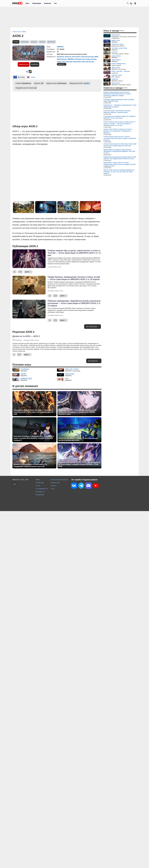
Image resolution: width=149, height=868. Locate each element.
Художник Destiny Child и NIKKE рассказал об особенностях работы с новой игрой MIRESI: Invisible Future (77, 412)
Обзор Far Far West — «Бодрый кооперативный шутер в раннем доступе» (78, 439)
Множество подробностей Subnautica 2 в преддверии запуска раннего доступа (30, 465)
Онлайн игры (40, 483)
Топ (55, 3)
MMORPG (60, 47)
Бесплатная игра (88, 57)
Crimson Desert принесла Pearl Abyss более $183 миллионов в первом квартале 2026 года (120, 145)
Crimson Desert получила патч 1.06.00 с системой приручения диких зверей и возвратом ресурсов (120, 138)
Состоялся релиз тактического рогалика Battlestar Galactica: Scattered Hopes (117, 112)
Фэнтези (68, 57)
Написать (35, 64)
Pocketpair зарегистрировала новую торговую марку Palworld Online (119, 100)
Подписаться (24, 64)
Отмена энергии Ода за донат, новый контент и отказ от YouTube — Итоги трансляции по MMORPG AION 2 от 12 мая (74, 253)
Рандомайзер (40, 495)
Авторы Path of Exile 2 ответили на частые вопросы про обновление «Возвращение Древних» (118, 131)
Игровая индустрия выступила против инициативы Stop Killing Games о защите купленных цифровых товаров (117, 94)
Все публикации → (93, 327)
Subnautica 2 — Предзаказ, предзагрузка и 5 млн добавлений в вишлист (120, 106)
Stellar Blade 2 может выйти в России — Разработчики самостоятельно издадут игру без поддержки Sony (120, 164)
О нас (52, 489)
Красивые (61, 57)
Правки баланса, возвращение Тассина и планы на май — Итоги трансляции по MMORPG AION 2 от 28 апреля (74, 278)
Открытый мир (91, 59)
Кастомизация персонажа (72, 62)
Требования (51, 42)
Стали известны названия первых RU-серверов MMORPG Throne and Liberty (119, 117)
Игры (27, 3)
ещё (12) (61, 64)
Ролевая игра (80, 59)
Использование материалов (59, 480)
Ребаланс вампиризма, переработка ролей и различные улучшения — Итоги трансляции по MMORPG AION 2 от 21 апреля (74, 303)
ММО (96, 57)
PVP (73, 57)
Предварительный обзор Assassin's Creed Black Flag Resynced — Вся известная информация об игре (33, 412)
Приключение (62, 59)
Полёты (78, 57)
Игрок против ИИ (88, 62)
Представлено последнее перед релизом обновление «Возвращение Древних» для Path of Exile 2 (119, 151)
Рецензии (48, 3)
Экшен (59, 62)
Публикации (37, 3)
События (42, 42)
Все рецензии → (94, 361)
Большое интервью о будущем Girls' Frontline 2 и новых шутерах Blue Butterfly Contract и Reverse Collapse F (34, 438)
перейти (87, 83)
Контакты (54, 486)
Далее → (28, 272)
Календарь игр (40, 492)
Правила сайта (55, 483)
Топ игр (38, 486)
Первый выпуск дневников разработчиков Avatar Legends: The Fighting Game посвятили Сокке (120, 158)
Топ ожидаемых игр (42, 489)
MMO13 (38, 480)
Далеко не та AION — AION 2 (26, 336)
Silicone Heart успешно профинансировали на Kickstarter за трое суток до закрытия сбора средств (119, 172)
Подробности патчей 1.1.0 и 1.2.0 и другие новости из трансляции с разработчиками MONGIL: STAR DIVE (79, 464)
